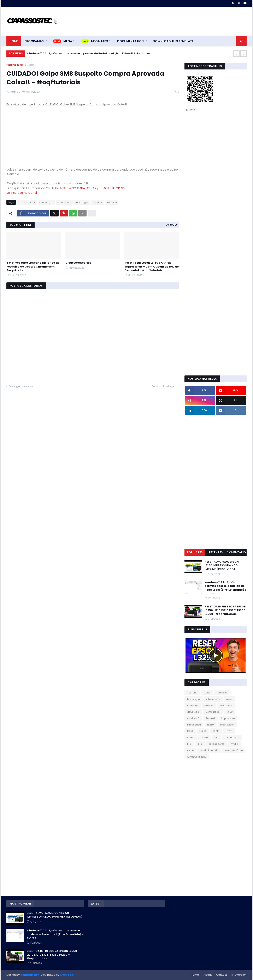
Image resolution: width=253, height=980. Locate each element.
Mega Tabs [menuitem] (100, 41)
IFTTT (32, 202)
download (193, 712)
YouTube (112, 202)
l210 (200, 744)
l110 (189, 744)
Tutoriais (97, 202)
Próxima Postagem (164, 386)
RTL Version (239, 975)
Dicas (30, 65)
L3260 (191, 737)
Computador (213, 712)
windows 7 (193, 718)
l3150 (230, 712)
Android (210, 718)
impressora (228, 718)
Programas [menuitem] (34, 41)
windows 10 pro (234, 750)
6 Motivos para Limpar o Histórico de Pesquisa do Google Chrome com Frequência (33, 267)
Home (195, 975)
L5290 (204, 737)
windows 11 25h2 (197, 757)
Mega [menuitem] (68, 41)
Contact (222, 975)
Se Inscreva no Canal (22, 193)
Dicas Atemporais (78, 263)
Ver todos (172, 225)
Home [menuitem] (14, 41)
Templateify (30, 975)
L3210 (216, 731)
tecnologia (82, 202)
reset (229, 699)
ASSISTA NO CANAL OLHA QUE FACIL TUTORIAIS (92, 188)
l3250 (211, 725)
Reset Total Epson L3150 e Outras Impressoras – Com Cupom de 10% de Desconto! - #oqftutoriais (152, 267)
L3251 (229, 731)
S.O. (216, 737)
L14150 (203, 731)
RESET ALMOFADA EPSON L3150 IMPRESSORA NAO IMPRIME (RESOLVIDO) (222, 565)
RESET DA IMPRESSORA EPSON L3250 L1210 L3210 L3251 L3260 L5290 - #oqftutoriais (225, 610)
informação (46, 202)
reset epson (227, 725)
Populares (195, 552)
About (208, 975)
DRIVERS (209, 705)
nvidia (234, 744)
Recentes (216, 552)
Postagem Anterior (21, 386)
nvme (190, 750)
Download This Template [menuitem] (173, 41)
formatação (232, 737)
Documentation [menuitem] (130, 41)
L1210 (190, 731)
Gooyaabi (67, 975)
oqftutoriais (64, 202)
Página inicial (15, 65)
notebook (193, 705)
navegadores (216, 744)
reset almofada (209, 750)
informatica (194, 725)
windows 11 (226, 705)
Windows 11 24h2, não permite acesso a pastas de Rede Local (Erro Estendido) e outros (88, 53)
